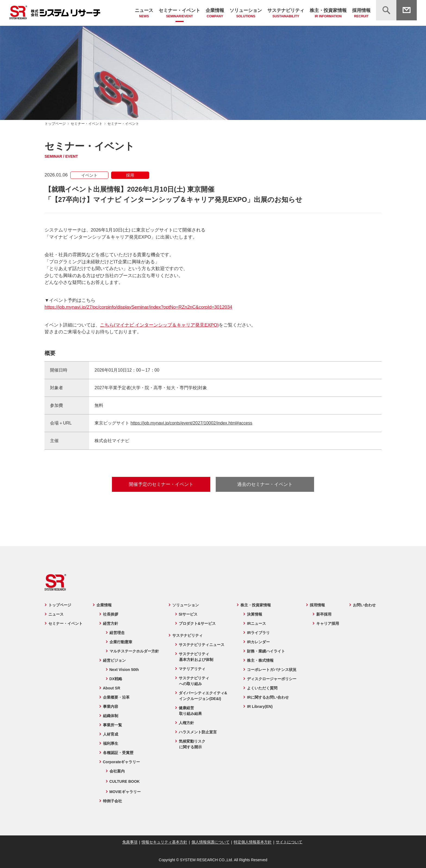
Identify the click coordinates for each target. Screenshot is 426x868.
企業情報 (215, 13)
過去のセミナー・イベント (265, 484)
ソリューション (246, 13)
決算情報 (255, 614)
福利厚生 (110, 743)
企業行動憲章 (120, 642)
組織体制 (110, 716)
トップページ (55, 124)
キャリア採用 (328, 623)
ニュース (144, 13)
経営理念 (117, 633)
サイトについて (288, 842)
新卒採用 (324, 614)
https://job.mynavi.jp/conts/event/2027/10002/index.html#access (192, 423)
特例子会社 (112, 801)
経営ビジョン (114, 660)
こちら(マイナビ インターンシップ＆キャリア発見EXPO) (159, 325)
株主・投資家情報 (328, 13)
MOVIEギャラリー (125, 792)
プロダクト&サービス (197, 623)
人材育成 (110, 734)
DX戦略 (115, 679)
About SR (111, 688)
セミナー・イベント (179, 13)
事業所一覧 (112, 725)
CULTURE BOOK (124, 781)
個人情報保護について (211, 842)
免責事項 (131, 842)
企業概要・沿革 (116, 697)
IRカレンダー (259, 642)
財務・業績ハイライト (266, 651)
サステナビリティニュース (201, 645)
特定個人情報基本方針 (252, 842)
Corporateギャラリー (121, 762)
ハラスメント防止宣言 (198, 732)
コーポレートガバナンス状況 (272, 670)
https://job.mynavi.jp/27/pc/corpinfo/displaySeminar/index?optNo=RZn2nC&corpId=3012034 (138, 307)
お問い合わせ (365, 605)
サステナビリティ (286, 13)
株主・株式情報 (261, 660)
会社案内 (117, 771)
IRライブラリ (259, 633)
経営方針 (110, 623)
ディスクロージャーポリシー (272, 679)
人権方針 (186, 723)
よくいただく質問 (262, 688)
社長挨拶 (110, 614)
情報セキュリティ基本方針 (165, 842)
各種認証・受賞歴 (118, 753)
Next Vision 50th (124, 670)
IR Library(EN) (260, 707)
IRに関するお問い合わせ (268, 697)
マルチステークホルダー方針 (134, 651)
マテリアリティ (192, 669)
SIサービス (188, 614)
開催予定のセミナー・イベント (161, 484)
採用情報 (361, 13)
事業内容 (110, 707)
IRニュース (257, 623)
